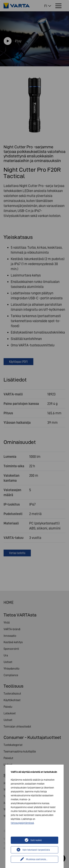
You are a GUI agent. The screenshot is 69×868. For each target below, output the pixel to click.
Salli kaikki (36, 840)
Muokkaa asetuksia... (37, 859)
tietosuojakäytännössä (22, 823)
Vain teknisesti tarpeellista (36, 850)
